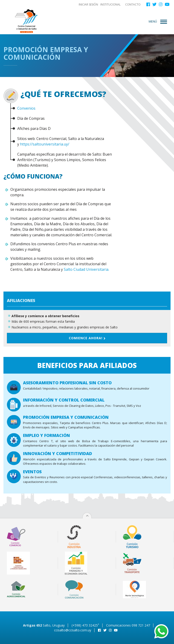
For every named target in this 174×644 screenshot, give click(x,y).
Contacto (133, 4)
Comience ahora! (87, 383)
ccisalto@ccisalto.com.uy (73, 630)
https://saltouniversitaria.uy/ (45, 144)
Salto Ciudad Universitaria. (86, 269)
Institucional (110, 4)
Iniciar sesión (88, 4)
